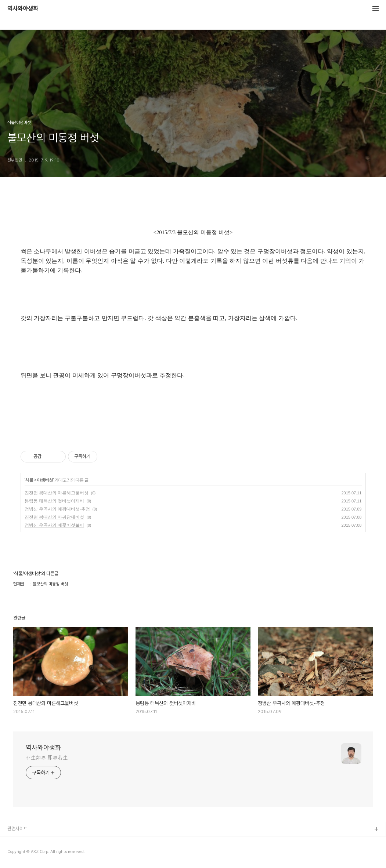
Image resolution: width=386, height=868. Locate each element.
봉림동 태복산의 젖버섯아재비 (55, 501)
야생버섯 (45, 480)
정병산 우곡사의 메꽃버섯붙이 (55, 525)
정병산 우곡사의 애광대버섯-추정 (57, 509)
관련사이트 (17, 829)
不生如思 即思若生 (47, 758)
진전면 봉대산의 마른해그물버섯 (57, 493)
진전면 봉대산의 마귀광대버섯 (55, 517)
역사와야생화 (23, 9)
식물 (29, 480)
